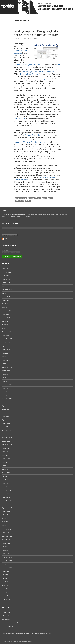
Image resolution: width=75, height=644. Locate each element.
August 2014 (6, 473)
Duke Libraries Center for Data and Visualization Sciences (17, 642)
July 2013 (5, 515)
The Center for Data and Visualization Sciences (16, 215)
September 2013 (7, 508)
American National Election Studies (30, 142)
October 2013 (6, 504)
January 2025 (6, 279)
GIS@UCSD (5, 616)
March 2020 (6, 357)
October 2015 (6, 441)
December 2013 (7, 497)
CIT (59, 65)
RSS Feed (6, 239)
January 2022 (6, 314)
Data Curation (19, 28)
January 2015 (6, 459)
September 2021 (7, 321)
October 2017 (6, 402)
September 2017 (7, 406)
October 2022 (6, 297)
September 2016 (7, 420)
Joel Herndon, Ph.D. (31, 38)
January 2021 (6, 335)
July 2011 (5, 575)
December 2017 (7, 399)
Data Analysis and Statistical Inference (38, 72)
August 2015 (6, 448)
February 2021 (6, 332)
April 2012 (5, 550)
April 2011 (5, 585)
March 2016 (6, 427)
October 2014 (6, 466)
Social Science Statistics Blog (11, 623)
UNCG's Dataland (7, 626)
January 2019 (6, 381)
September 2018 (7, 385)
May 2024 (5, 286)
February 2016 (6, 430)
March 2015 (6, 455)
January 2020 (6, 360)
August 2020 (6, 349)
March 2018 (6, 392)
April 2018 (5, 388)
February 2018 (6, 395)
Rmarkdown (20, 201)
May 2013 (5, 518)
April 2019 (5, 374)
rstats (31, 28)
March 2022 (6, 307)
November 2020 (7, 339)
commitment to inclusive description (27, 634)
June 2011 (5, 578)
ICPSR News (6, 619)
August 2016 (6, 423)
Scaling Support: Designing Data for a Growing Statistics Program (36, 33)
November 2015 (7, 437)
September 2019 (7, 367)
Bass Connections (21, 198)
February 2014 (6, 490)
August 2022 (6, 300)
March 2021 (6, 328)
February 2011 (6, 592)
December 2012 (7, 536)
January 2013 (6, 532)
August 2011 (6, 571)
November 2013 (7, 501)
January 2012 (6, 554)
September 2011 (7, 568)
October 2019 (6, 364)
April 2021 (5, 325)
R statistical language (40, 79)
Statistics (36, 28)
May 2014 (5, 480)
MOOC (26, 28)
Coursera (32, 198)
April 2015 (5, 452)
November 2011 (7, 561)
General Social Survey (34, 135)
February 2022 (6, 311)
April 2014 (5, 483)
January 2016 (6, 434)
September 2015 (7, 445)
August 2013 (6, 511)
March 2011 (6, 589)
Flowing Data (6, 612)
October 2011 (6, 564)
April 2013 (5, 522)
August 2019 (6, 371)
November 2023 (7, 290)
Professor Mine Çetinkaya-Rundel (29, 65)
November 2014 (7, 462)
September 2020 (7, 346)
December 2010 (7, 599)
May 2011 (5, 582)
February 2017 (6, 413)
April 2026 (5, 269)
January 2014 (6, 494)
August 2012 (6, 543)
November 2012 (7, 540)
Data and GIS (20, 119)
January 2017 (6, 416)
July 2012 (5, 547)
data (39, 198)
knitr (45, 198)
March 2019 (6, 378)
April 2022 (5, 304)
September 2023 (7, 293)
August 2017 (6, 409)
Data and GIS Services (29, 74)
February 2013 (6, 529)
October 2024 (6, 283)
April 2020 (5, 353)
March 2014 (6, 487)
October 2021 (6, 318)
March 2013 (6, 525)
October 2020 (6, 342)
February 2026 (6, 272)
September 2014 (7, 469)
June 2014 (5, 476)
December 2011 (7, 557)
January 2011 (6, 596)
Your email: (5, 250)
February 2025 (6, 276)
